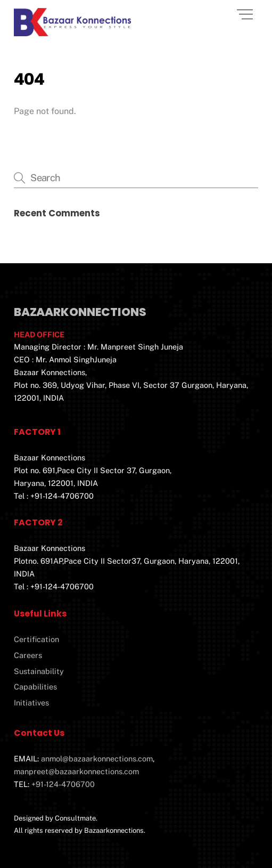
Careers (28, 655)
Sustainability (39, 671)
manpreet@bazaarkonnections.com (76, 771)
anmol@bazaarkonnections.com (97, 759)
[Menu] (245, 14)
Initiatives (31, 703)
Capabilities (35, 687)
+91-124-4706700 (63, 784)
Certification (36, 639)
